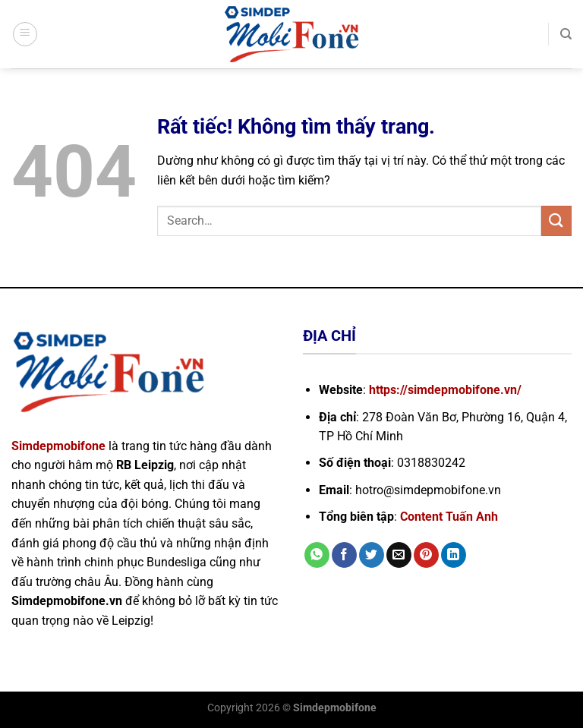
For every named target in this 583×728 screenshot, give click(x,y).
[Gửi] (556, 221)
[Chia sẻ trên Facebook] (344, 555)
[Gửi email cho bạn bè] (399, 555)
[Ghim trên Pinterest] (426, 555)
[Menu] (25, 34)
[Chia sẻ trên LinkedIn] (454, 555)
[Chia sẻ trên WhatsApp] (317, 555)
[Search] (566, 34)
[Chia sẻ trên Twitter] (372, 555)
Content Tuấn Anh (449, 517)
